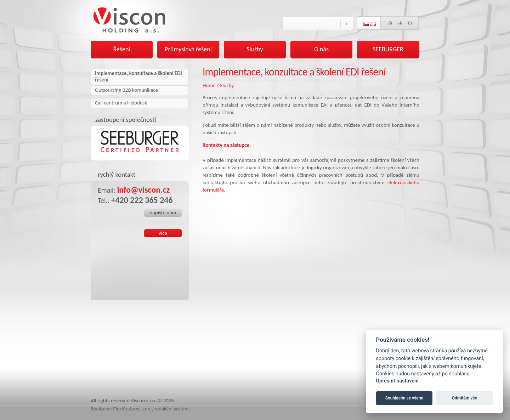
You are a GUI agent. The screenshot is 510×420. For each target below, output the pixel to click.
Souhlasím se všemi (404, 398)
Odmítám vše (464, 398)
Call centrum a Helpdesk (121, 103)
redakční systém (172, 409)
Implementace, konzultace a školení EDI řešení (138, 76)
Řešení (122, 49)
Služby (227, 85)
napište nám (163, 212)
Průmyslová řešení (188, 49)
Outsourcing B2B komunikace (126, 90)
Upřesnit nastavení (397, 381)
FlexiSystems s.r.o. (133, 409)
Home (209, 85)
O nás (321, 49)
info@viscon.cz (143, 190)
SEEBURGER (388, 49)
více (163, 233)
